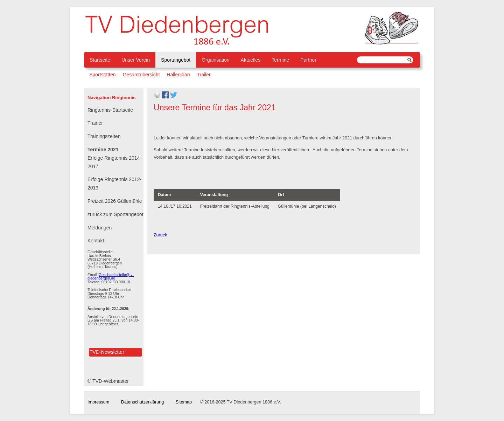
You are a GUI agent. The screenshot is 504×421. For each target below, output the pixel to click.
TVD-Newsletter (107, 352)
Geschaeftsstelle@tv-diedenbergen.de (111, 277)
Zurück (160, 235)
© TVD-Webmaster (108, 381)
